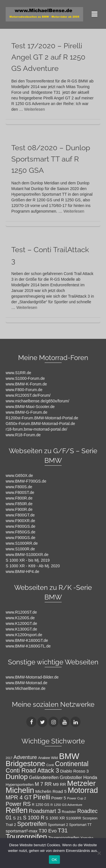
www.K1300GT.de (21, 629)
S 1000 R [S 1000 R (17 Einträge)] (34, 818)
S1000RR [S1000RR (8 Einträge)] (73, 818)
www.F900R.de (19, 509)
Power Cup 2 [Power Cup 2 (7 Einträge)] (76, 798)
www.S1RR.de (18, 373)
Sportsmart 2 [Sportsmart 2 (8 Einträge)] (58, 825)
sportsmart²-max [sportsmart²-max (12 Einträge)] (22, 831)
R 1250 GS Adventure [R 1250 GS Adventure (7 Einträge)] (66, 805)
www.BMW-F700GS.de (26, 481)
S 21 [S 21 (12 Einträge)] (17, 818)
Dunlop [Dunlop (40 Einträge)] (17, 777)
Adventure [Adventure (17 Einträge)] (25, 757)
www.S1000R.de (20, 549)
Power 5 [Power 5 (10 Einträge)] (59, 798)
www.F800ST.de (20, 492)
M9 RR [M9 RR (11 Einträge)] (59, 784)
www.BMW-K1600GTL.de (28, 646)
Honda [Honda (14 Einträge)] (90, 778)
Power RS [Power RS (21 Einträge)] (18, 804)
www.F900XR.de (20, 521)
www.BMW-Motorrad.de (27, 683)
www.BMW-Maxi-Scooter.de (30, 407)
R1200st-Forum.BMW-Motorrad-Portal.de (42, 418)
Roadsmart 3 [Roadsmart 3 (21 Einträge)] (45, 811)
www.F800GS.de (20, 526)
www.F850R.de (19, 504)
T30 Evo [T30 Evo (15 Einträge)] (47, 831)
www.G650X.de (19, 476)
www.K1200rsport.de (24, 635)
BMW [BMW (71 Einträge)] (69, 756)
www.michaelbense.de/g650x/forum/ (37, 401)
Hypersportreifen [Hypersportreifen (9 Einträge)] (20, 785)
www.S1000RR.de (22, 543)
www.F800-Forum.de (24, 390)
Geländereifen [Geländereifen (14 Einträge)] (44, 778)
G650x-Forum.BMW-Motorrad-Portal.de (40, 424)
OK (54, 860)
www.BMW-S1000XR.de (27, 555)
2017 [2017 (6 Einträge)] (9, 758)
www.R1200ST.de (21, 612)
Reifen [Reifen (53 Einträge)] (17, 810)
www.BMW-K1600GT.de (27, 640)
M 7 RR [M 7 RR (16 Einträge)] (43, 784)
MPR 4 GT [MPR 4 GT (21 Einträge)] (19, 797)
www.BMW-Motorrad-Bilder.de (32, 677)
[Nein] (99, 853)
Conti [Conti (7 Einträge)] (50, 765)
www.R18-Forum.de (23, 435)
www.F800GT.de (20, 515)
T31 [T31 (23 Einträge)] (63, 830)
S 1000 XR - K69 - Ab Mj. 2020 (33, 566)
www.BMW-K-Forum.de (26, 384)
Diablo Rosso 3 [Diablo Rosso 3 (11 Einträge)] (74, 771)
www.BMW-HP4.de (22, 572)
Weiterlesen (34, 109)
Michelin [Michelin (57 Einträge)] (20, 790)
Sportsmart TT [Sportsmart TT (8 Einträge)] (81, 825)
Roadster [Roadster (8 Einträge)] (69, 812)
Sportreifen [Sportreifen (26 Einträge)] (32, 824)
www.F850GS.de (20, 532)
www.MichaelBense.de (26, 688)
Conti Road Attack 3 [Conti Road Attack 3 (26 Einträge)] (32, 771)
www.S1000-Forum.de (25, 378)
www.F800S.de (19, 487)
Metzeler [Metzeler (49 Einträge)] (81, 783)
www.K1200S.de (20, 618)
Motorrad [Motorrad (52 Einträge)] (83, 790)
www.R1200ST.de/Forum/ (28, 395)
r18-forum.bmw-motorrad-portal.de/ (36, 429)
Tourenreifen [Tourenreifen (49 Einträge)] (26, 837)
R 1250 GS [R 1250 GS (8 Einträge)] (41, 805)
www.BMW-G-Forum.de (27, 412)
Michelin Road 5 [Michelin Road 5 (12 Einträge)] (51, 791)
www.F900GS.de (20, 538)
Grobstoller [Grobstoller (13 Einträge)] (71, 777)
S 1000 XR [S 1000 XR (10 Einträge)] (55, 818)
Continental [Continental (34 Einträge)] (72, 764)
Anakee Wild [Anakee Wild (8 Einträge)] (48, 758)
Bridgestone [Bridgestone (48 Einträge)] (25, 764)
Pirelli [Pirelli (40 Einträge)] (42, 797)
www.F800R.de (19, 498)
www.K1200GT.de (21, 623)
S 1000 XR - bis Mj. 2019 (28, 560)
